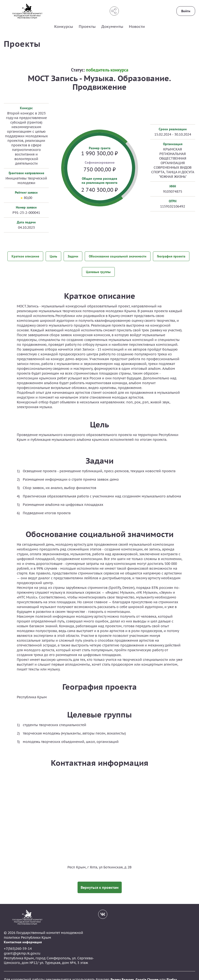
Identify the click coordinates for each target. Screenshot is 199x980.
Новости (137, 26)
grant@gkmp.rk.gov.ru (22, 946)
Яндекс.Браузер (122, 972)
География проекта (171, 256)
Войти (186, 11)
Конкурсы (64, 26)
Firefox (172, 972)
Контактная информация (23, 934)
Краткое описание (25, 256)
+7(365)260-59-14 (18, 941)
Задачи (73, 256)
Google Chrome (147, 972)
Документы (112, 26)
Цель (53, 256)
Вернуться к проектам (100, 880)
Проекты (87, 26)
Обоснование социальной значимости (118, 256)
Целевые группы (98, 268)
